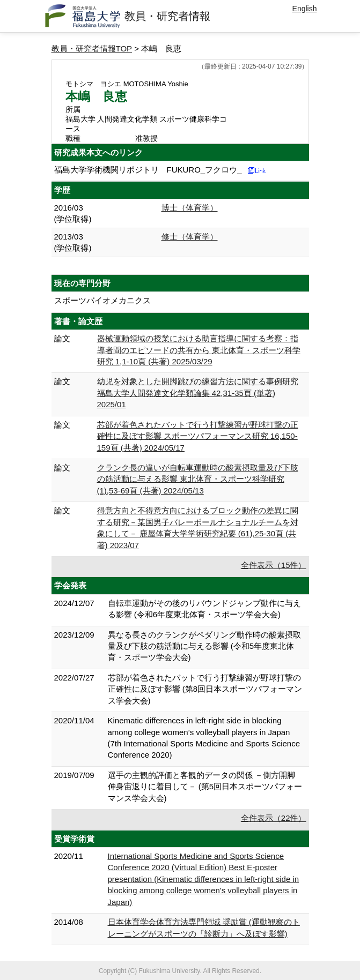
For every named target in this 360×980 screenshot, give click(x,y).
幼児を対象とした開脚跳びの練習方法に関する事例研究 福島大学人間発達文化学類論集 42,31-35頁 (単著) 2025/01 (198, 393)
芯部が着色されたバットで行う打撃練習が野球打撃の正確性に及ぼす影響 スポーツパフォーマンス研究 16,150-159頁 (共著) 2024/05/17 (198, 436)
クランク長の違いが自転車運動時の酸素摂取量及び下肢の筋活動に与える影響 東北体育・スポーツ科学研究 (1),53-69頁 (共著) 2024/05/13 (198, 479)
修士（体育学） (190, 237)
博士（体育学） (190, 208)
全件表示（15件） (274, 565)
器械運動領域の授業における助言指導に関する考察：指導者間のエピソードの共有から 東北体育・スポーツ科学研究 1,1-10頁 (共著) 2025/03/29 (199, 350)
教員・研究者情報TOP (92, 48)
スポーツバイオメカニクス (102, 300)
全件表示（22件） (274, 818)
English (305, 9)
